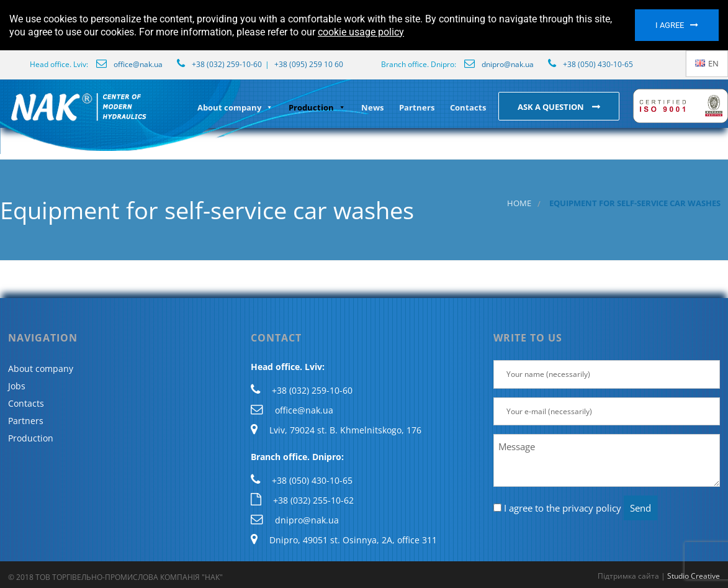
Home (519, 203)
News (372, 107)
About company (235, 107)
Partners (417, 107)
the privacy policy (584, 508)
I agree (670, 25)
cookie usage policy (361, 32)
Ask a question (552, 107)
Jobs (17, 386)
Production (317, 107)
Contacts (468, 107)
